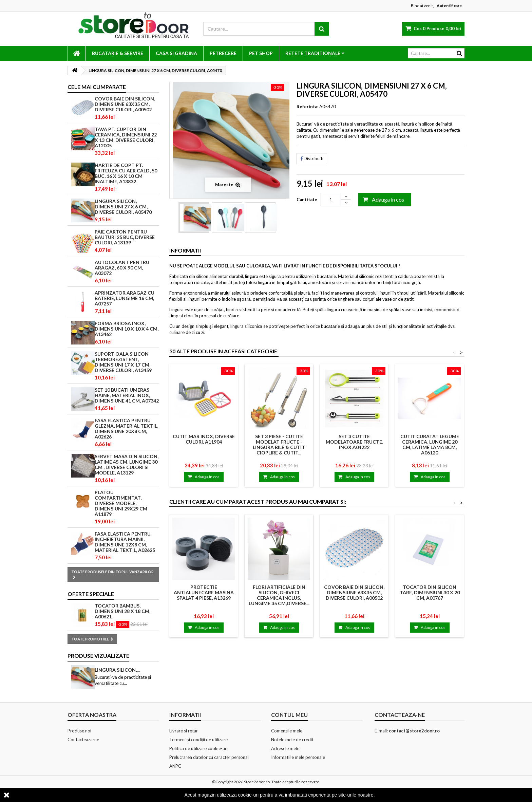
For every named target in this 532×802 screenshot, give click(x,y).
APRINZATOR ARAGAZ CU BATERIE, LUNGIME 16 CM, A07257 (125, 298)
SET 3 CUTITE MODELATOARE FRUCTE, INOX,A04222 (354, 442)
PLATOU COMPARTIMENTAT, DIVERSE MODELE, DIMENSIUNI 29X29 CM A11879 (121, 503)
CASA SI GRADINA (176, 53)
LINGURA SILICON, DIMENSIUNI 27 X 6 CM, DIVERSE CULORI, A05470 (123, 207)
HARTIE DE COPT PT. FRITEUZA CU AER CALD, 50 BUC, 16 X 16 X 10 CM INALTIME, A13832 (126, 173)
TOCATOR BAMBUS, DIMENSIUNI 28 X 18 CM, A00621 (122, 611)
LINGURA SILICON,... (117, 670)
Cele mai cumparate (97, 87)
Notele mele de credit (292, 740)
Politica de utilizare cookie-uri (198, 748)
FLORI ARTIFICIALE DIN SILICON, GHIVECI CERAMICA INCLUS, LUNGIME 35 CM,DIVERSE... (279, 595)
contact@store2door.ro (414, 731)
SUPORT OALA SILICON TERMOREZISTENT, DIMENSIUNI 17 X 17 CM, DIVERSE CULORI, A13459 (123, 362)
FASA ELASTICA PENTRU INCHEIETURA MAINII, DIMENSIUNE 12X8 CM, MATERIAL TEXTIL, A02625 (125, 542)
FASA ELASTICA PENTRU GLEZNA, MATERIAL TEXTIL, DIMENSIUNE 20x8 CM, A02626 (126, 428)
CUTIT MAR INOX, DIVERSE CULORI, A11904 (204, 439)
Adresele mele (285, 748)
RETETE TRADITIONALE (313, 53)
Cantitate (307, 200)
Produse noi (79, 731)
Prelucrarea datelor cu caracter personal (209, 757)
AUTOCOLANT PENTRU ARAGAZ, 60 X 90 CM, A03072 (122, 268)
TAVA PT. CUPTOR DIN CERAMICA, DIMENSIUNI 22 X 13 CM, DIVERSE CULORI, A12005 (126, 137)
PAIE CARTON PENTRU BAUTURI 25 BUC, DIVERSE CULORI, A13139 (125, 237)
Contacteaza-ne (83, 740)
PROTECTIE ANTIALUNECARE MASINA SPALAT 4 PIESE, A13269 (204, 592)
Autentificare (449, 6)
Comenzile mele (287, 731)
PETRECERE (223, 53)
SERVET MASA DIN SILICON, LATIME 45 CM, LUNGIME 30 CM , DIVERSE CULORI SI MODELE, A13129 (127, 464)
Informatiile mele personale (298, 757)
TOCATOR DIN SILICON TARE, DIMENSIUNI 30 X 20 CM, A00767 (430, 592)
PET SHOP (261, 53)
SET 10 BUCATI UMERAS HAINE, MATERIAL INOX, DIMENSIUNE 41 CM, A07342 (127, 395)
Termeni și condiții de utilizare (198, 740)
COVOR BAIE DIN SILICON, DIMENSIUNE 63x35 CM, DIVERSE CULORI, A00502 (125, 104)
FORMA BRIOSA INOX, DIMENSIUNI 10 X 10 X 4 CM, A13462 (127, 329)
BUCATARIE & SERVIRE (118, 53)
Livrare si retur (184, 731)
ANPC (175, 766)
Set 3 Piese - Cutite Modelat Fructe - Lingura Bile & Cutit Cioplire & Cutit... (279, 444)
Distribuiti (312, 158)
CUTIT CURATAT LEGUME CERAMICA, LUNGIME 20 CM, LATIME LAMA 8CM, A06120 (430, 444)
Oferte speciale (91, 594)
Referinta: (307, 107)
